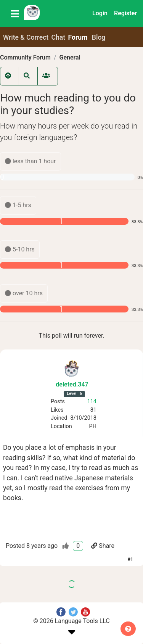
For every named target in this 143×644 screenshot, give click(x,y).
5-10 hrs (20, 249)
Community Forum (25, 57)
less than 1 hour (31, 161)
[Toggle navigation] (15, 13)
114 (92, 402)
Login (100, 13)
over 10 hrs (24, 293)
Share (103, 546)
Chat (59, 37)
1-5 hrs (18, 205)
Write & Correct (26, 37)
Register (125, 13)
